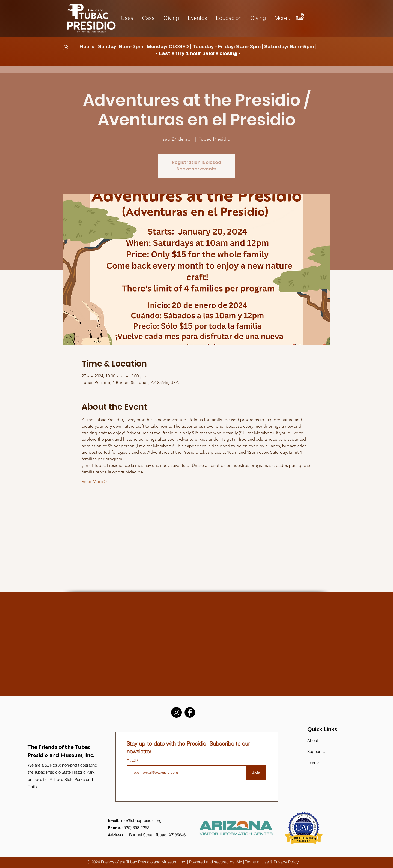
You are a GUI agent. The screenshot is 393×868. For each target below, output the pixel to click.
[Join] (256, 773)
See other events (196, 169)
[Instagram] (176, 712)
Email (132, 761)
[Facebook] (190, 712)
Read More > (94, 481)
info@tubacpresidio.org (141, 820)
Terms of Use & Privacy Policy (272, 862)
